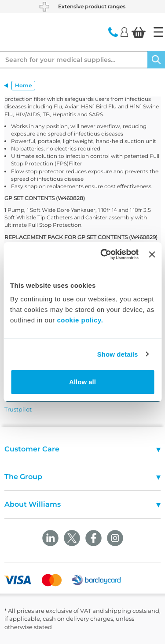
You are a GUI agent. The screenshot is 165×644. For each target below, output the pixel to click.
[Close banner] (152, 254)
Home (23, 85)
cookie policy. (80, 320)
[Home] (158, 32)
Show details (118, 354)
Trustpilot (18, 409)
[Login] (124, 32)
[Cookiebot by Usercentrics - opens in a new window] (104, 254)
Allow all (82, 382)
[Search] (156, 60)
